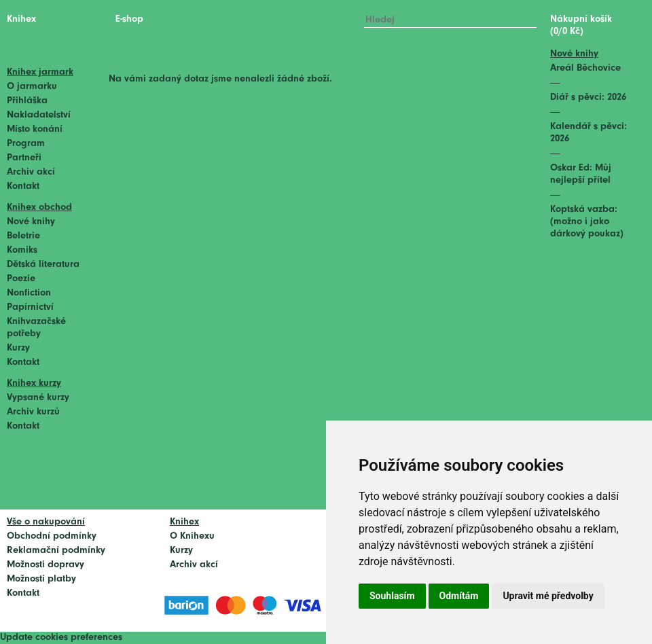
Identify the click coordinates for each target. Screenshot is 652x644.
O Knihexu (192, 536)
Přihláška (27, 101)
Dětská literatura (43, 265)
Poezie (21, 279)
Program (26, 144)
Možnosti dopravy (46, 565)
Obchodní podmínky (52, 536)
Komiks (22, 250)
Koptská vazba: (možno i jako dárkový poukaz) (587, 222)
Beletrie (23, 236)
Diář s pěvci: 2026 (588, 97)
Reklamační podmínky (56, 551)
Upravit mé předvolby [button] (548, 596)
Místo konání (35, 129)
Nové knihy (31, 222)
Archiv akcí (31, 172)
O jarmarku (32, 87)
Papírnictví (30, 307)
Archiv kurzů (33, 412)
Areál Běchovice (585, 68)
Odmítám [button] (459, 596)
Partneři (24, 158)
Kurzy (18, 348)
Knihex (21, 19)
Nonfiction (29, 293)
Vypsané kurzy (38, 398)
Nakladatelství (39, 115)
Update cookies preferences (61, 638)
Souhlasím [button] (392, 596)
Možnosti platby (41, 579)
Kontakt (23, 186)
